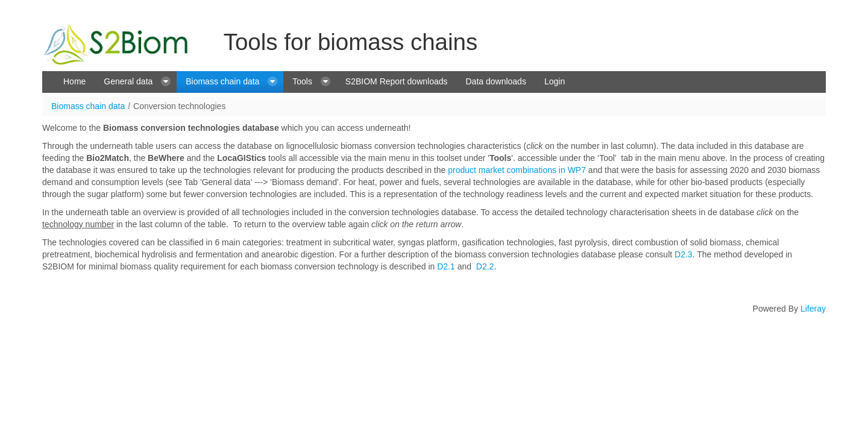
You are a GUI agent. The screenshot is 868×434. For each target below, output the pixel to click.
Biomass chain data (88, 106)
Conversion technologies (179, 106)
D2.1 (446, 266)
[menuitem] (74, 82)
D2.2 (485, 266)
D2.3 (684, 254)
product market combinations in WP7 (517, 170)
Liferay (813, 309)
